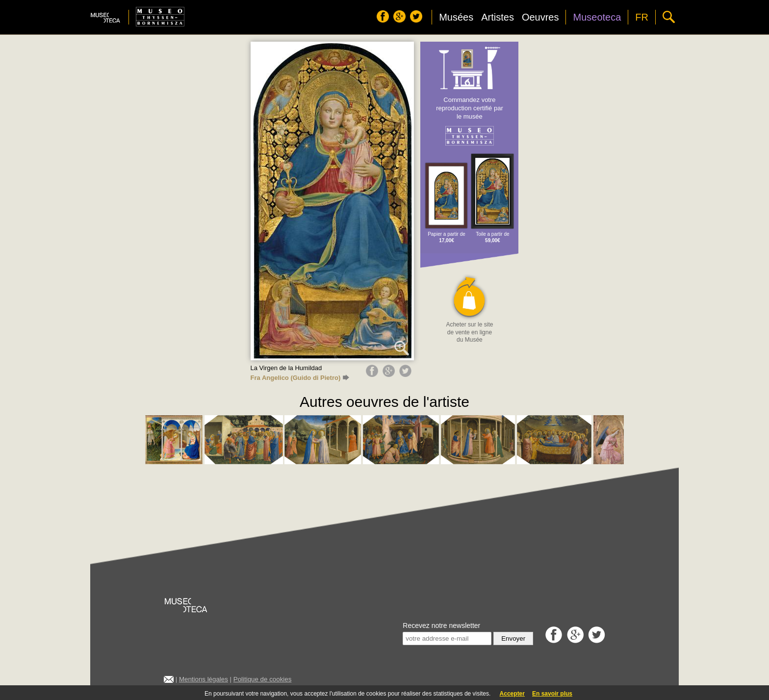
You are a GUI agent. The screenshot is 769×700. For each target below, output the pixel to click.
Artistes (498, 17)
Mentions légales (204, 679)
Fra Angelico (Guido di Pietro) (300, 378)
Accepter (512, 694)
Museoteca (597, 17)
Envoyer (513, 638)
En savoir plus (552, 694)
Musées (456, 17)
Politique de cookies (263, 679)
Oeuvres (540, 17)
